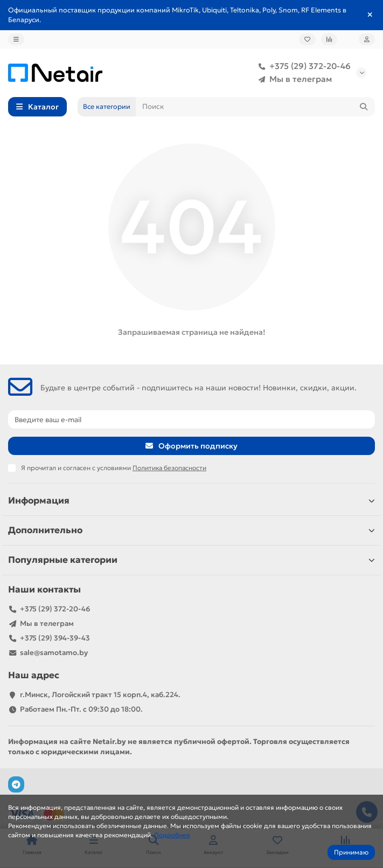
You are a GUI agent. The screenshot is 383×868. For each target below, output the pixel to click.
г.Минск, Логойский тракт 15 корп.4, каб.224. (100, 695)
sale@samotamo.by (54, 653)
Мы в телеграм (293, 79)
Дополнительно (191, 530)
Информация (191, 501)
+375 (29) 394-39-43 (55, 638)
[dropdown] (16, 39)
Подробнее (172, 835)
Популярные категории (191, 560)
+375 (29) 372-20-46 (302, 66)
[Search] (255, 107)
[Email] (191, 419)
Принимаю (351, 852)
